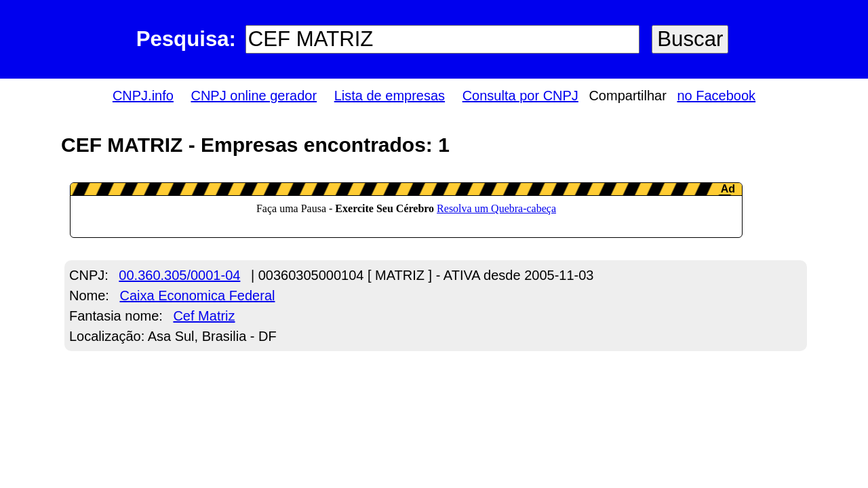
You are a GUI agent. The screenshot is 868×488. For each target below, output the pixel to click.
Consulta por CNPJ (520, 96)
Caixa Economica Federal (197, 296)
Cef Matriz (204, 316)
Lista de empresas (390, 96)
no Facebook (716, 96)
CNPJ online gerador (254, 96)
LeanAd (406, 210)
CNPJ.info (143, 96)
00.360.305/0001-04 (179, 275)
